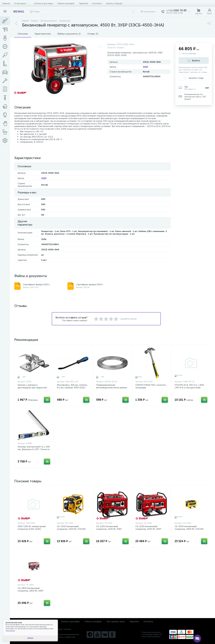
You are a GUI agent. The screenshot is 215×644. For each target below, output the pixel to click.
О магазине (22, 3)
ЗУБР (146, 67)
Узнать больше (10, 631)
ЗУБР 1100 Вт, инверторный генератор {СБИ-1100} (32, 528)
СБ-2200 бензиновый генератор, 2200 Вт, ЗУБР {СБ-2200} (148, 529)
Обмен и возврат (66, 3)
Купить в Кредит (114, 3)
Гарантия (83, 3)
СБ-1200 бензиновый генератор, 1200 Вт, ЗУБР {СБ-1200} (109, 529)
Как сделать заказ (116, 621)
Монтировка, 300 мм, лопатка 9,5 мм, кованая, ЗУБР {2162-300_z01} (72, 388)
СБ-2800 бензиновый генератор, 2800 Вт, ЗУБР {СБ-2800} (31, 591)
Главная (6, 3)
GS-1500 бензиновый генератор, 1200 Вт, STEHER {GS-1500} (71, 529)
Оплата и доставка (43, 3)
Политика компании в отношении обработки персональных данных (152, 634)
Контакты (97, 3)
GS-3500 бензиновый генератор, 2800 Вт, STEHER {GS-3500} (189, 529)
